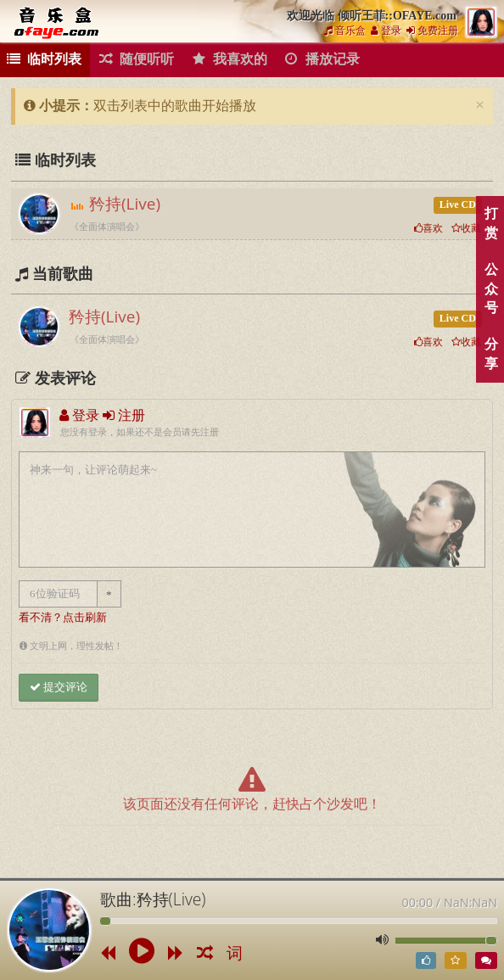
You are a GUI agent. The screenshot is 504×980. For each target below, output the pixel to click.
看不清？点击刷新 (63, 618)
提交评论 (59, 687)
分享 (491, 354)
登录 (386, 31)
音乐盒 (345, 31)
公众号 (491, 289)
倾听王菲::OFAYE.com (59, 22)
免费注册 (432, 31)
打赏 (491, 223)
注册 (124, 415)
